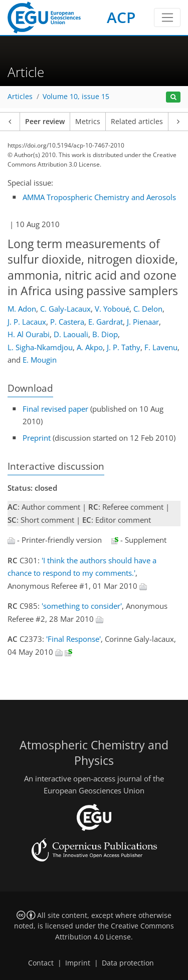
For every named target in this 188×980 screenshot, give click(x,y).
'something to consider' (82, 606)
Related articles (137, 122)
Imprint (78, 963)
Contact (41, 963)
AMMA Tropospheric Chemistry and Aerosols (99, 197)
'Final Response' (73, 639)
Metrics (88, 122)
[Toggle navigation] (167, 18)
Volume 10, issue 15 (76, 97)
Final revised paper (55, 409)
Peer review (45, 122)
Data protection (128, 963)
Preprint (37, 438)
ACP (121, 17)
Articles (20, 97)
